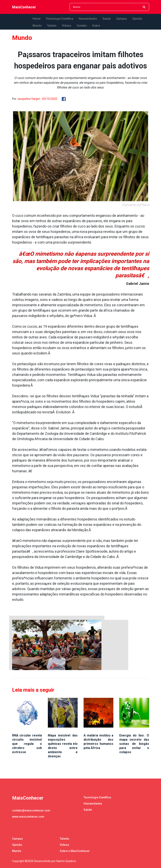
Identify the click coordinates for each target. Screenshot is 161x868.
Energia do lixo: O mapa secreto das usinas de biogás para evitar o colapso (134, 744)
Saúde (107, 19)
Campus (121, 19)
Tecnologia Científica (60, 19)
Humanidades (88, 19)
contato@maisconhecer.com (31, 810)
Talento (52, 26)
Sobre (96, 26)
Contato (82, 26)
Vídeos (67, 26)
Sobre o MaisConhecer (75, 851)
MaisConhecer (24, 7)
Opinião (137, 19)
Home (37, 19)
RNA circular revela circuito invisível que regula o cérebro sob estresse (27, 744)
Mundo (37, 26)
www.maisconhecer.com (28, 817)
